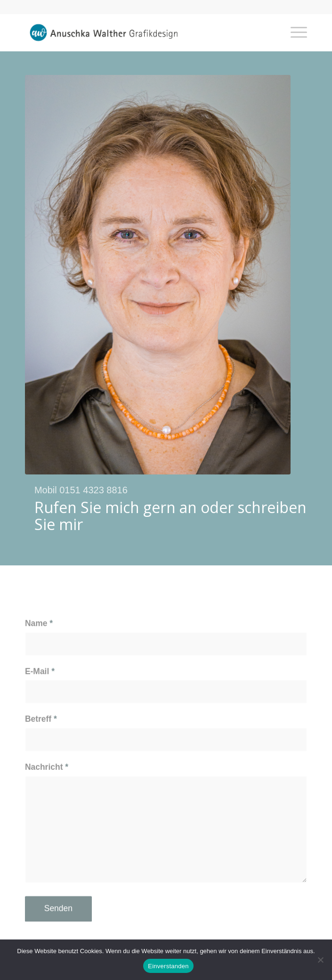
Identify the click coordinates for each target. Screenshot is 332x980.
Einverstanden (168, 966)
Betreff (41, 739)
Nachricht (47, 787)
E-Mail (40, 691)
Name (39, 644)
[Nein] (320, 960)
